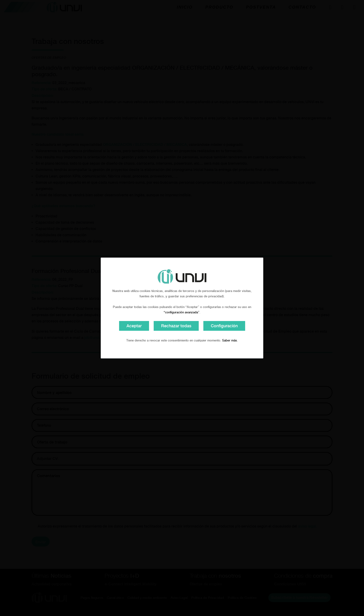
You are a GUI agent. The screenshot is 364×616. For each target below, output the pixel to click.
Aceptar (134, 326)
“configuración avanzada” (182, 312)
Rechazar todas (176, 326)
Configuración (224, 326)
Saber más (230, 340)
